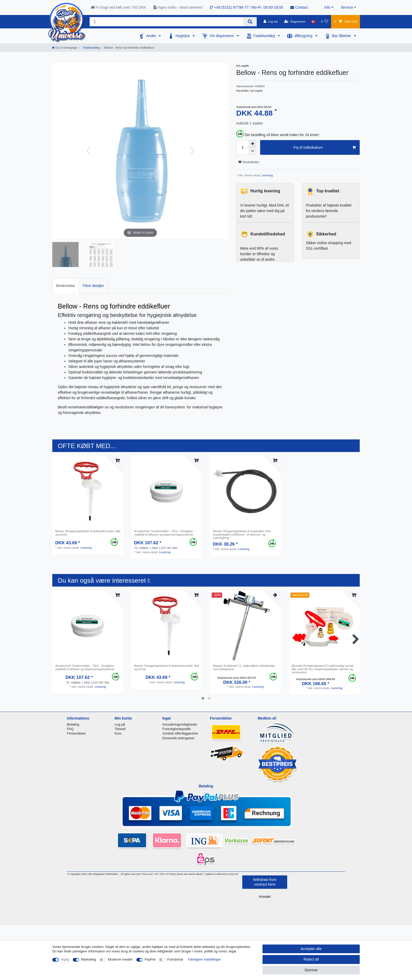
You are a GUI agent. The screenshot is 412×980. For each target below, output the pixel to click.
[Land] (313, 22)
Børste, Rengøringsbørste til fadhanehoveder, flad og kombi (88, 533)
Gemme (311, 970)
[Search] (250, 22)
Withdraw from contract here (265, 882)
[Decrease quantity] (253, 151)
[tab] (66, 286)
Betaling (73, 724)
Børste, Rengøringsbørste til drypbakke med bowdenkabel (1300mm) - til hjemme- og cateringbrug (242, 534)
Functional (175, 959)
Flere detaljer (94, 286)
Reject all (311, 959)
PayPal (150, 959)
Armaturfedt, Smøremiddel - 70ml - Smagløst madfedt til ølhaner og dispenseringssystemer (164, 533)
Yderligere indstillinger (204, 959)
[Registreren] (295, 22)
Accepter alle (311, 949)
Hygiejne (183, 36)
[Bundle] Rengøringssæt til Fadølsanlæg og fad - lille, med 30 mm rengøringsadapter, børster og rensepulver (323, 669)
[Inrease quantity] (253, 144)
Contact (299, 7)
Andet (151, 36)
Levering (267, 175)
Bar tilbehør (342, 36)
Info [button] (327, 7)
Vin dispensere (222, 36)
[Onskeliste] (325, 22)
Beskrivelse (66, 286)
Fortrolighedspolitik (177, 729)
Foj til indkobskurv (325, 148)
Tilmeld (120, 729)
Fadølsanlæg (265, 36)
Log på (120, 724)
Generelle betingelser (179, 738)
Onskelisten (249, 162)
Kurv (118, 733)
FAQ (70, 729)
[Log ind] (271, 22)
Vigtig (65, 959)
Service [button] (347, 7)
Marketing (88, 959)
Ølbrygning (304, 36)
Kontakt (265, 897)
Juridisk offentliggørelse (180, 733)
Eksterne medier (120, 959)
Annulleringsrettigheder (180, 724)
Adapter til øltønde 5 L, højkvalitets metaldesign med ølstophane (244, 667)
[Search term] (166, 22)
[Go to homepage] (65, 48)
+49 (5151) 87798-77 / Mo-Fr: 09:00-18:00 (247, 7)
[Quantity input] (243, 147)
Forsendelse (76, 733)
